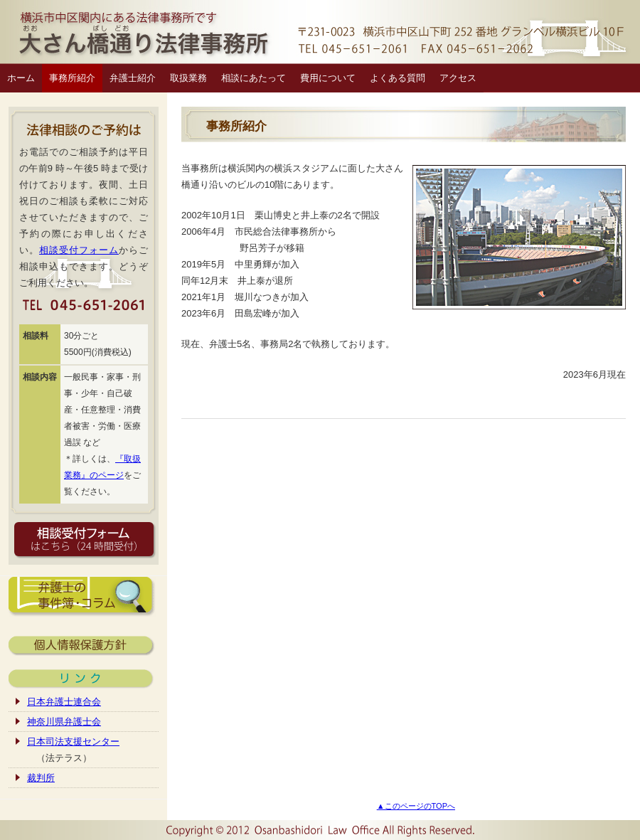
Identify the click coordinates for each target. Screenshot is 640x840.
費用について (328, 78)
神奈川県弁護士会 (64, 722)
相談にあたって (254, 78)
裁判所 (41, 778)
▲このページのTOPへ (416, 806)
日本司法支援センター (73, 741)
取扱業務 (188, 78)
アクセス (458, 78)
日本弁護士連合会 (64, 702)
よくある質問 (398, 78)
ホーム (21, 78)
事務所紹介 (72, 78)
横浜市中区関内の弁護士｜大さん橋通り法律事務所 (320, 32)
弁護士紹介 (133, 78)
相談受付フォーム (79, 250)
